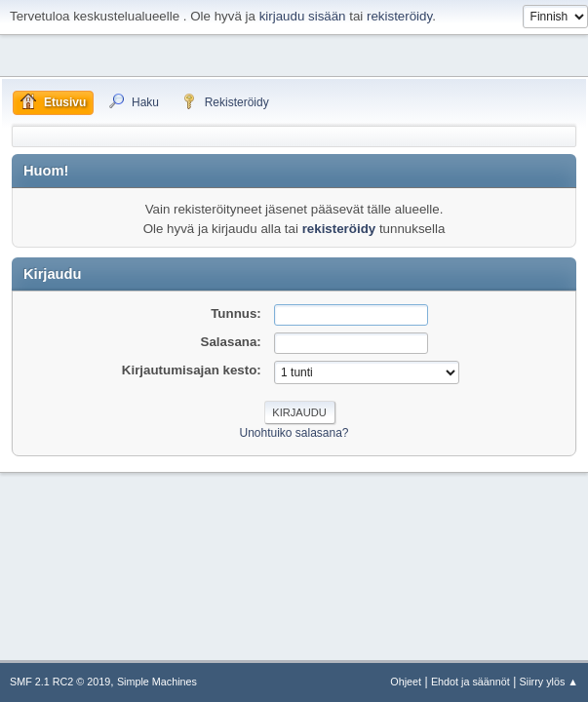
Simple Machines (157, 682)
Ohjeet (406, 682)
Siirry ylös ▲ (549, 682)
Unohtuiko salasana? (294, 433)
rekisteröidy (399, 16)
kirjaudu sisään (303, 16)
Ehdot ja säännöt (470, 682)
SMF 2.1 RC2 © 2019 (60, 682)
